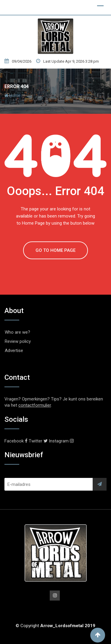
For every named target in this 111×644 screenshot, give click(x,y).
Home (12, 95)
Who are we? (17, 332)
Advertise (14, 351)
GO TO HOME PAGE (55, 250)
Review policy (18, 341)
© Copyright (55, 626)
